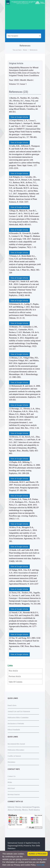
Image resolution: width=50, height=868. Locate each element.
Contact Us (12, 776)
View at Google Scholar (19, 117)
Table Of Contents (15, 682)
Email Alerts (12, 705)
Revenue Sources (14, 794)
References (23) (19, 92)
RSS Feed (11, 788)
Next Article (13, 671)
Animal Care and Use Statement (19, 711)
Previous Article (15, 676)
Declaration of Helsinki (16, 724)
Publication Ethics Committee (18, 717)
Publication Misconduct (16, 750)
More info (40, 865)
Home (25, 50)
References (34, 50)
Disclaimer (12, 762)
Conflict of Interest (14, 756)
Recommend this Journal (16, 744)
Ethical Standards (14, 730)
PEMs (10, 782)
